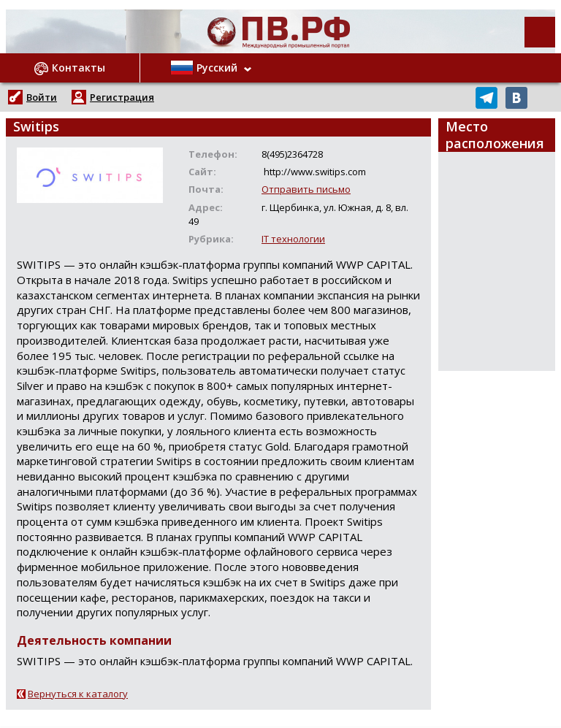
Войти (42, 97)
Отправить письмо (306, 189)
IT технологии (293, 239)
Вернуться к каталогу (78, 694)
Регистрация (122, 97)
